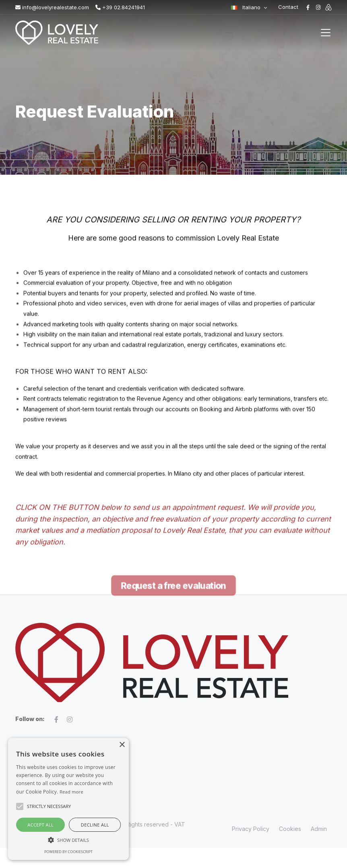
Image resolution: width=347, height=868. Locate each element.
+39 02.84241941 (120, 7)
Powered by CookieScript (68, 852)
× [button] (122, 745)
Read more (71, 792)
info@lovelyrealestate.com (52, 7)
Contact (288, 7)
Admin (319, 829)
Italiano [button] (246, 7)
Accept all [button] (40, 825)
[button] (68, 840)
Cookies (290, 829)
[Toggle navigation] (326, 33)
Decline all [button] (95, 825)
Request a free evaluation (173, 638)
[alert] (68, 799)
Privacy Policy (251, 829)
